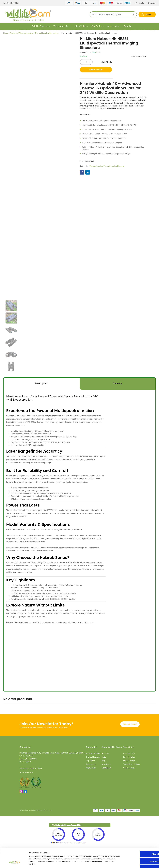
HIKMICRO (89, 161)
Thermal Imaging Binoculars (47, 33)
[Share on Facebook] (82, 172)
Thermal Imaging (61, 26)
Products (14, 33)
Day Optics (97, 26)
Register (152, 3)
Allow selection (141, 846)
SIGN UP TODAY (130, 720)
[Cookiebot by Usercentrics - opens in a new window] (14, 864)
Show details (116, 864)
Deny (141, 854)
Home (6, 33)
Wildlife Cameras (40, 26)
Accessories (113, 26)
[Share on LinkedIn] (88, 172)
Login (141, 3)
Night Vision (80, 26)
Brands (127, 26)
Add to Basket (96, 70)
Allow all (141, 839)
